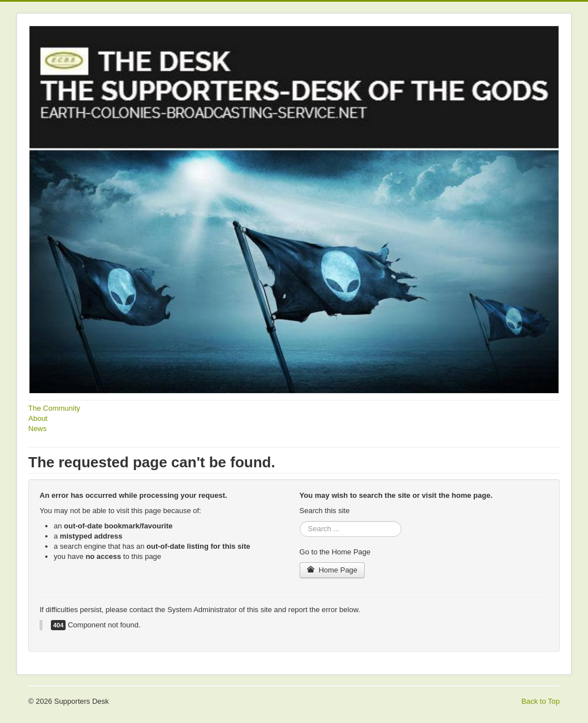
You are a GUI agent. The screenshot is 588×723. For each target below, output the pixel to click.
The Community (54, 408)
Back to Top (541, 701)
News (38, 429)
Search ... (300, 521)
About (38, 418)
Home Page (332, 570)
